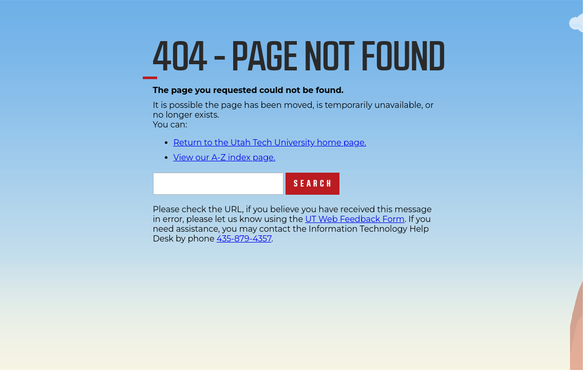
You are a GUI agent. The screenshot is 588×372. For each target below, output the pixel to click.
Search (314, 184)
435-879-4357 (244, 239)
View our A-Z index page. (225, 157)
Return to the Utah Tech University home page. (270, 143)
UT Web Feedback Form (355, 219)
